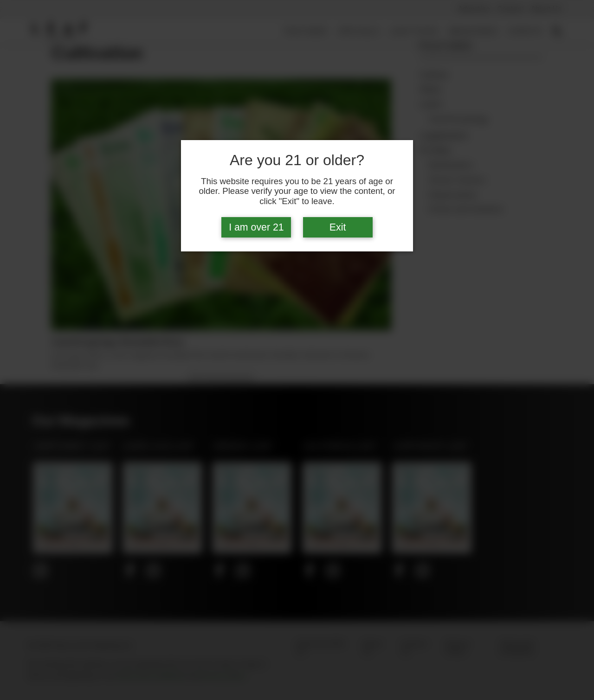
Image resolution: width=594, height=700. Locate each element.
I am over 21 (256, 227)
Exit (338, 227)
